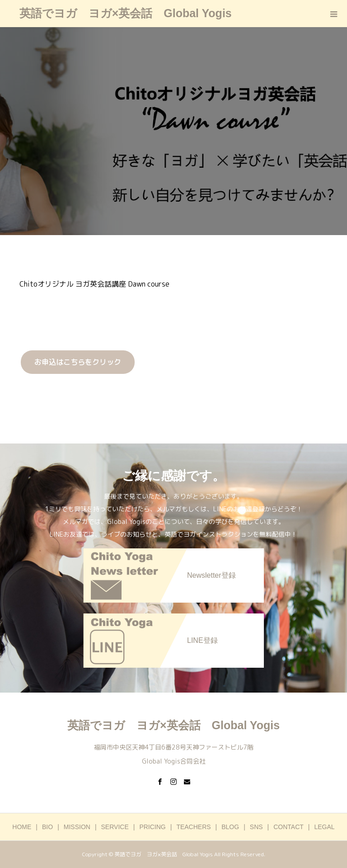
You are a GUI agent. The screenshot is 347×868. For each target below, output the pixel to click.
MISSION (77, 827)
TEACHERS (193, 827)
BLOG (230, 827)
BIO (47, 827)
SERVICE (115, 827)
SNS (256, 827)
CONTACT (288, 827)
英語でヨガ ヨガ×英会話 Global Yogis (126, 13)
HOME (22, 827)
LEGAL (325, 827)
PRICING (152, 827)
